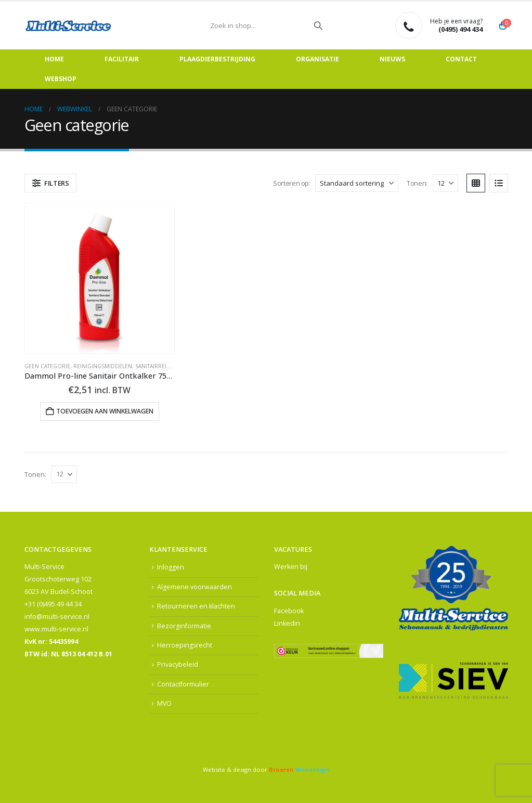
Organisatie (317, 59)
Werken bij (291, 567)
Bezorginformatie (184, 626)
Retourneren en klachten (196, 607)
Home (54, 59)
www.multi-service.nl (56, 629)
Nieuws (392, 59)
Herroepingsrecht (185, 646)
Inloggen (171, 567)
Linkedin (287, 623)
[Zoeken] (318, 25)
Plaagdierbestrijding (217, 59)
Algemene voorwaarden (194, 587)
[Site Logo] (69, 25)
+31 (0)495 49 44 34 (53, 604)
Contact (461, 59)
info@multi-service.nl (57, 617)
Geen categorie (47, 366)
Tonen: (417, 183)
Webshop (61, 79)
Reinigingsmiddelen (103, 366)
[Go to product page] (100, 278)
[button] (51, 183)
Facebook (289, 611)
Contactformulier (183, 685)
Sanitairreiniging (161, 366)
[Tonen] (445, 183)
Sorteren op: (291, 183)
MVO (165, 704)
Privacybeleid (178, 665)
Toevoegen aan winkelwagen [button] (105, 411)
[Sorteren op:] (357, 183)
